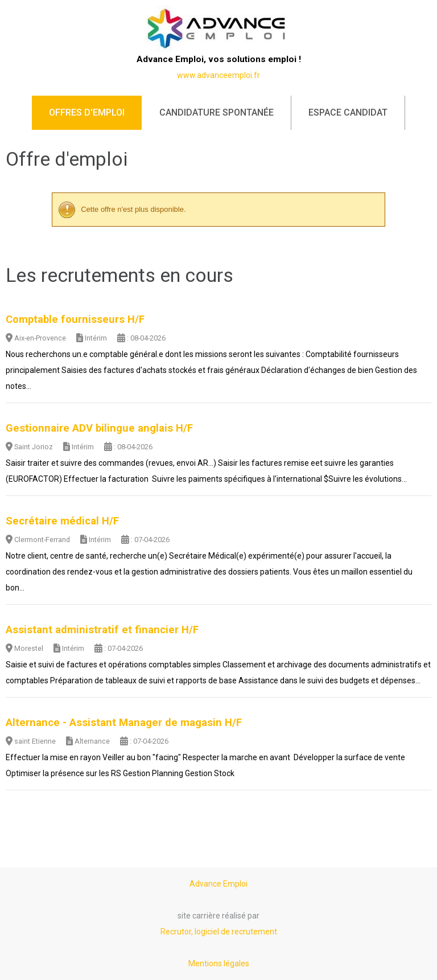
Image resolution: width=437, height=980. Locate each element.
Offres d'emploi (87, 112)
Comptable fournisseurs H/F (75, 319)
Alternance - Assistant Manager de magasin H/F (124, 723)
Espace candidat (348, 112)
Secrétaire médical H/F (62, 521)
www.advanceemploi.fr (218, 75)
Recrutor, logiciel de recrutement (219, 932)
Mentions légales (219, 963)
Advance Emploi (218, 884)
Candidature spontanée (217, 112)
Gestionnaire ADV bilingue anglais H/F (99, 428)
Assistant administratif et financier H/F (102, 630)
